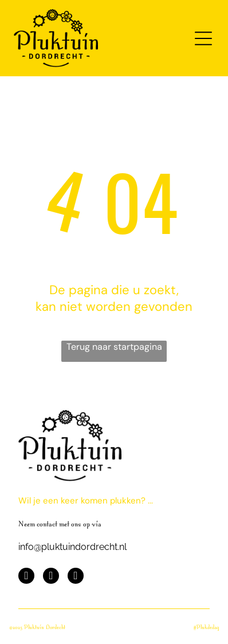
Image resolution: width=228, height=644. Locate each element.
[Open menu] (203, 38)
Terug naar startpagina (114, 347)
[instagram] (76, 577)
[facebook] (26, 577)
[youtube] (51, 577)
